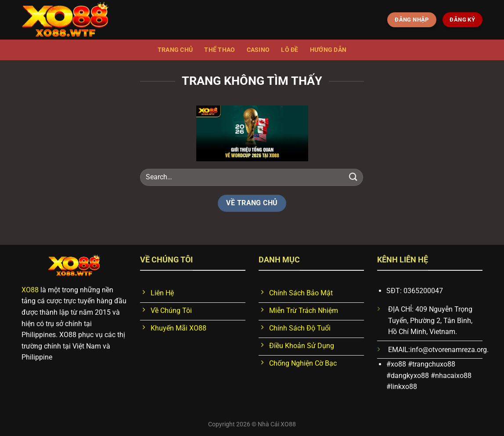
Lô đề (290, 50)
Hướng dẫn (328, 50)
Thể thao (220, 50)
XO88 (30, 290)
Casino (258, 50)
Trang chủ (175, 50)
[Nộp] (353, 177)
